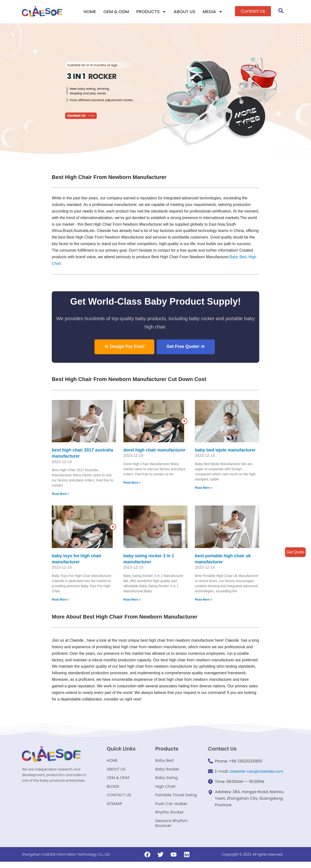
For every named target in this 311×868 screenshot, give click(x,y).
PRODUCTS (151, 12)
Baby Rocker (167, 771)
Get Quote (295, 552)
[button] (253, 11)
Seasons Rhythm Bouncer (171, 829)
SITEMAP (114, 808)
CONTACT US (119, 799)
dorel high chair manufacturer (154, 451)
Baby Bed (84, 264)
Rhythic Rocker (169, 818)
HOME (90, 12)
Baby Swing (166, 781)
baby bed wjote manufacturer (225, 451)
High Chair (104, 264)
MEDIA (213, 12)
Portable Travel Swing (176, 799)
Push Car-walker (171, 808)
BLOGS (113, 790)
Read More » (60, 495)
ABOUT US (185, 12)
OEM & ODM (116, 12)
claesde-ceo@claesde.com (256, 773)
